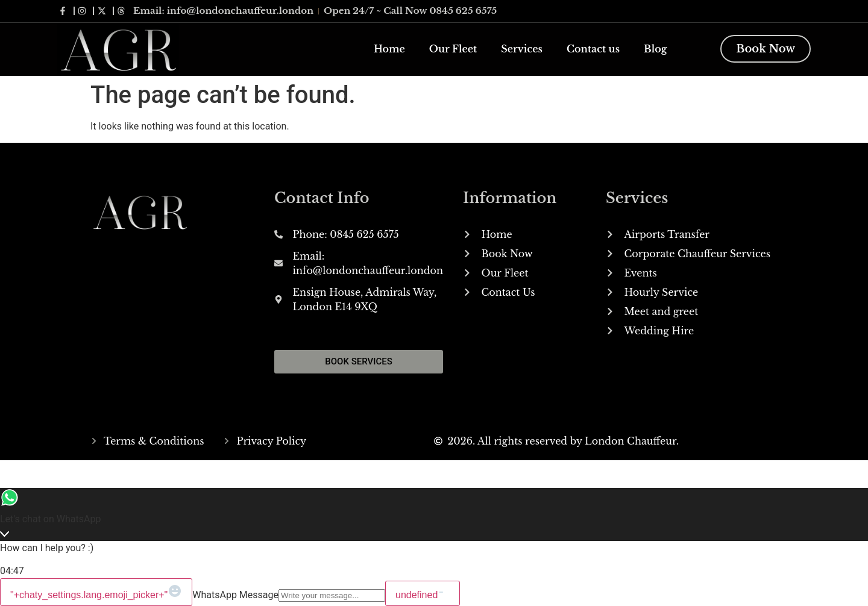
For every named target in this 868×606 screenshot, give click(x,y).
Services (522, 49)
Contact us (593, 49)
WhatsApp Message (235, 595)
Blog (655, 49)
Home (389, 49)
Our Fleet (453, 49)
